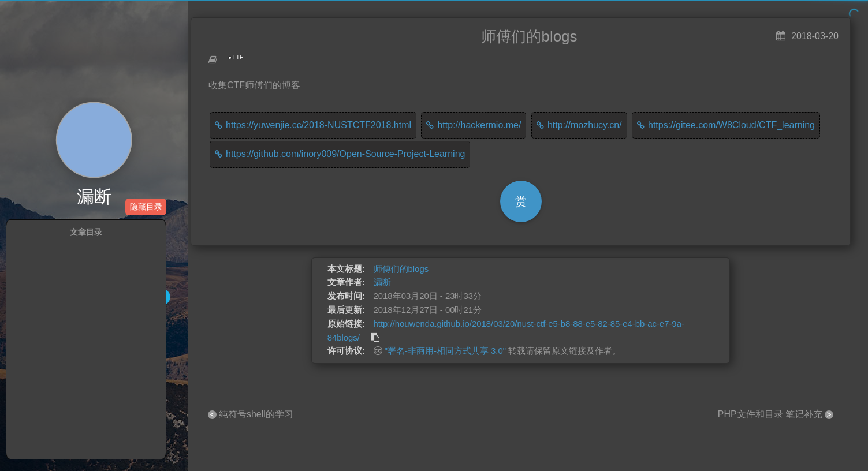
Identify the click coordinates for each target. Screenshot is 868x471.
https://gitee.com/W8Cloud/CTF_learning (731, 125)
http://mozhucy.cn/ (585, 125)
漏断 (94, 197)
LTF (238, 57)
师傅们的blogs (401, 269)
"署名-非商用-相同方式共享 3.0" (445, 351)
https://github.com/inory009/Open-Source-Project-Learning (345, 154)
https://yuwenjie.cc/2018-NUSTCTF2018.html (318, 125)
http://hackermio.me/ (479, 125)
